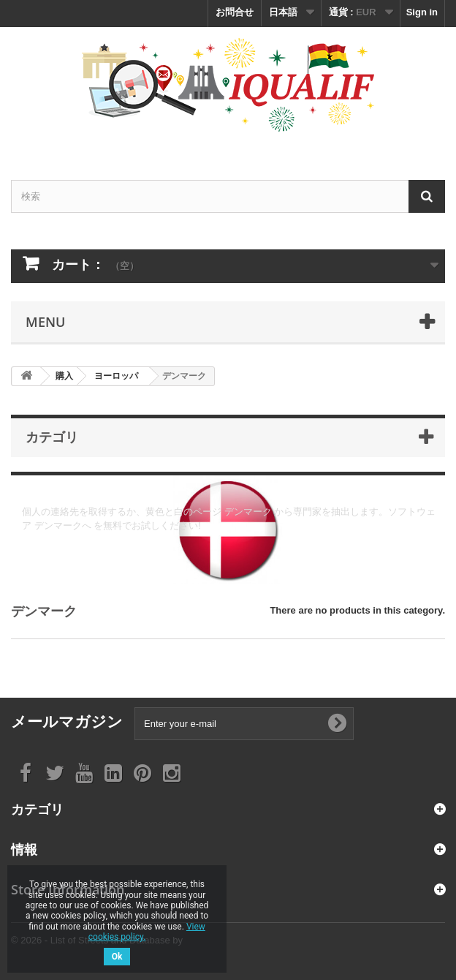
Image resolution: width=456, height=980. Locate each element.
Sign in (422, 12)
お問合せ (235, 12)
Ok (117, 957)
